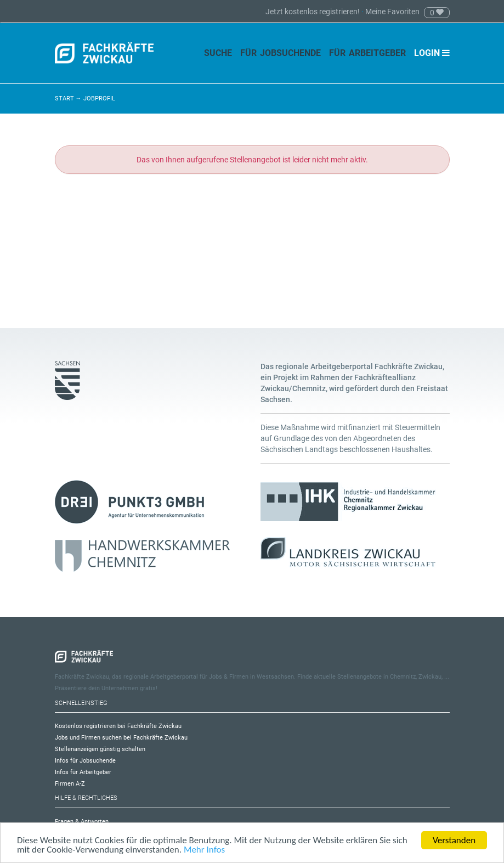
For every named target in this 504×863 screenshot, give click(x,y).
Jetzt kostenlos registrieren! (313, 12)
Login (432, 53)
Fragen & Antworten (82, 822)
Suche (218, 53)
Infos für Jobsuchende (85, 761)
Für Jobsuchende (281, 53)
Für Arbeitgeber (367, 53)
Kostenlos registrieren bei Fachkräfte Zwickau (118, 726)
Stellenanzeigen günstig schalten (100, 749)
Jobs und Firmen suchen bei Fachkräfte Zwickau (121, 738)
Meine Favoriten (392, 12)
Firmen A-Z (70, 784)
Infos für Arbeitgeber (83, 772)
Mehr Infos (204, 850)
